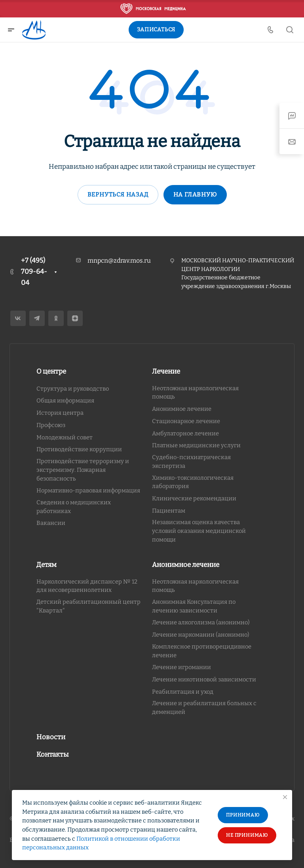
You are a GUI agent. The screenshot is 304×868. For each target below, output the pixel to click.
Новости (51, 737)
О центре (51, 371)
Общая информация (65, 401)
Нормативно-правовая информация (88, 490)
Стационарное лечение (186, 421)
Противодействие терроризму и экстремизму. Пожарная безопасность (83, 470)
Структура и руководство (73, 389)
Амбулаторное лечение (185, 433)
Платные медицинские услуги (196, 445)
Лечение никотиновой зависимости (204, 679)
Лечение (166, 371)
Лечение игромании (181, 667)
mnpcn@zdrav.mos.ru (119, 260)
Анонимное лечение (182, 409)
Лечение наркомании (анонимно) (201, 635)
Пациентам (169, 511)
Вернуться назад (118, 195)
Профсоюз (51, 425)
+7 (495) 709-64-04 (34, 272)
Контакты (53, 754)
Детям (47, 565)
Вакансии (51, 523)
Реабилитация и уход (183, 692)
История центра (60, 413)
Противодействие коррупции (79, 449)
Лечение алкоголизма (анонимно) (201, 622)
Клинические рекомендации (194, 498)
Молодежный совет (65, 437)
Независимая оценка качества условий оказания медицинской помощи (199, 531)
